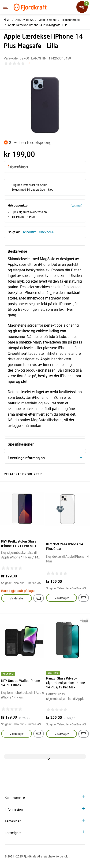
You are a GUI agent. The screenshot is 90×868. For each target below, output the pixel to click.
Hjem (7, 19)
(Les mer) (76, 205)
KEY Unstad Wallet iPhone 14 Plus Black (21, 683)
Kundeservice (15, 798)
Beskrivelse (17, 251)
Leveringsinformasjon (26, 458)
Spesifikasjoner (21, 444)
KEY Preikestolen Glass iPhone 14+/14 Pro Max (19, 543)
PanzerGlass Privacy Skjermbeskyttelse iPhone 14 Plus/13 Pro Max (66, 683)
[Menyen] (6, 7)
